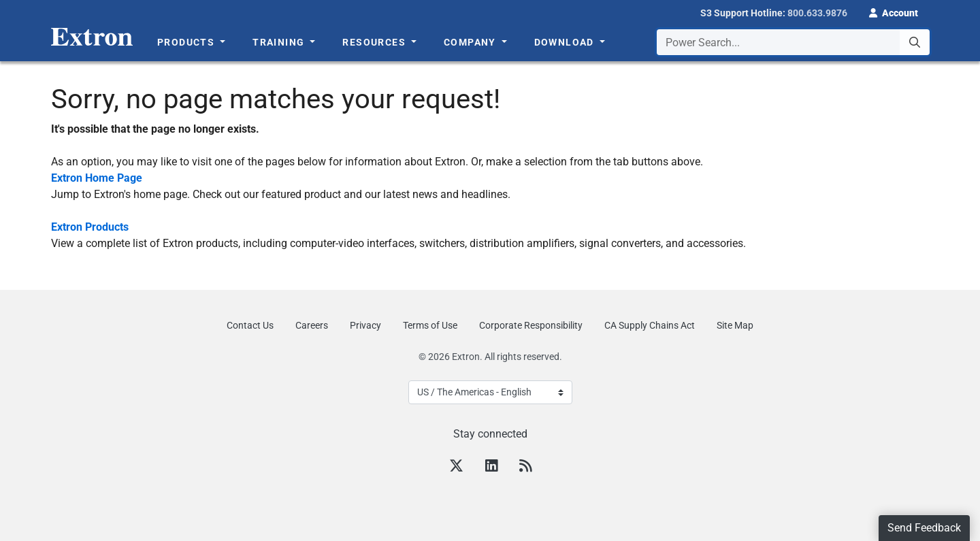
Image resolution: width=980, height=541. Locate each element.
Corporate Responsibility (531, 325)
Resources (375, 42)
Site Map (735, 325)
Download (566, 42)
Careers (312, 325)
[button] (894, 12)
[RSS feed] (525, 468)
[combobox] (793, 42)
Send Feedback (924, 528)
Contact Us (250, 325)
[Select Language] (490, 392)
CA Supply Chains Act (650, 325)
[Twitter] (456, 468)
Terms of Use (430, 325)
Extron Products (90, 227)
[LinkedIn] (491, 468)
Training (280, 42)
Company (471, 42)
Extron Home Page (97, 178)
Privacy (365, 325)
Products (187, 42)
